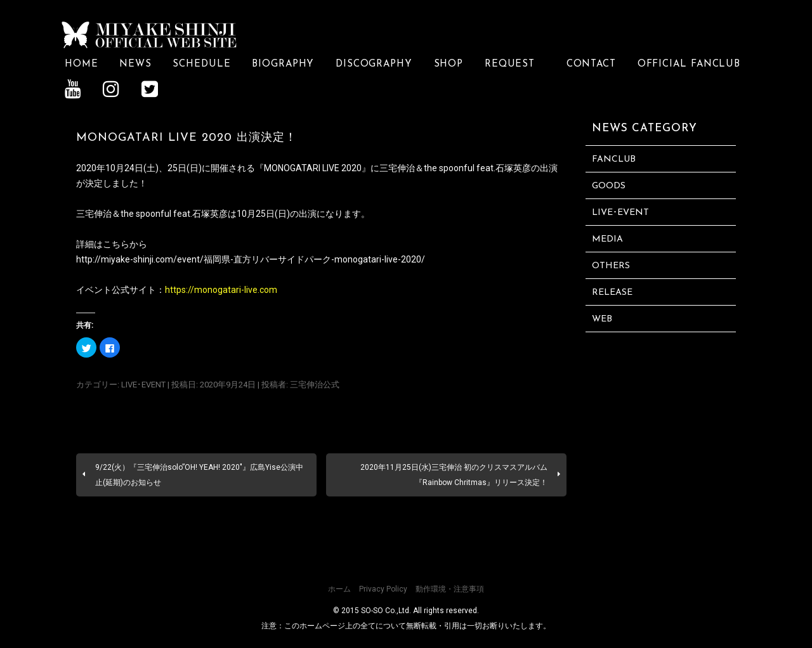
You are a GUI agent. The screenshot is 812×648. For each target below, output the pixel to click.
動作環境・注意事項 (450, 588)
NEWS (135, 64)
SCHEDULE (201, 64)
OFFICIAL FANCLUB (689, 64)
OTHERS (611, 265)
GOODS (609, 185)
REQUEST (515, 64)
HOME (82, 64)
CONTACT (591, 64)
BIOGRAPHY (283, 64)
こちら (116, 243)
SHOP (449, 64)
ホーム (339, 588)
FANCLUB (614, 159)
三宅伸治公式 (315, 384)
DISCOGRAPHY (374, 64)
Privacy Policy (383, 588)
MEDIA (607, 239)
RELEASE (612, 292)
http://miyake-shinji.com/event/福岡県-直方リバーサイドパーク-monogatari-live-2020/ (251, 259)
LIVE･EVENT (143, 384)
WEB (602, 319)
